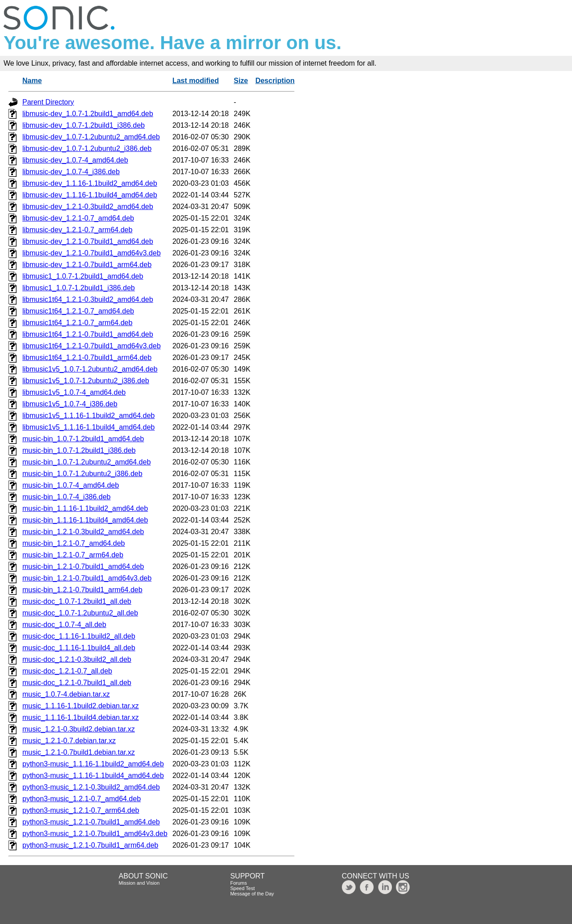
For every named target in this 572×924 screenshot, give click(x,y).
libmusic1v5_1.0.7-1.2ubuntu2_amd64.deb (90, 369)
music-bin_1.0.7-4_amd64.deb (71, 485)
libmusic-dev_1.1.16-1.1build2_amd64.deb (90, 183)
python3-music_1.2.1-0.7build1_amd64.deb (91, 822)
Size (241, 81)
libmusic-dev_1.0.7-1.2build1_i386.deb (84, 125)
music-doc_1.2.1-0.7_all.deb (67, 671)
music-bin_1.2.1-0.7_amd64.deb (74, 543)
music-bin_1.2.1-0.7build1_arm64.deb (82, 590)
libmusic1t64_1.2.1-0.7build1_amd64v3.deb (92, 346)
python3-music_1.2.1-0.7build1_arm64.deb (90, 845)
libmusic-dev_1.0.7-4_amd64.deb (75, 160)
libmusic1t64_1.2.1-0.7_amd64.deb (78, 311)
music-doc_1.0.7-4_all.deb (64, 625)
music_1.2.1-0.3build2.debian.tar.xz (79, 729)
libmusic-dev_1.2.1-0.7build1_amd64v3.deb (92, 253)
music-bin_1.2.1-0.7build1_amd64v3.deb (87, 578)
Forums (238, 883)
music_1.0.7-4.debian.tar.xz (66, 694)
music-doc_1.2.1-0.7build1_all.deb (77, 683)
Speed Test (242, 888)
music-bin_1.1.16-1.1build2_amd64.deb (85, 508)
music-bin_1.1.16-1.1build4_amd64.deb (85, 520)
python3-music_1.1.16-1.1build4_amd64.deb (93, 776)
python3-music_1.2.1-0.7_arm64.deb (81, 810)
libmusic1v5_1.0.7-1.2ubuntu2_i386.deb (86, 381)
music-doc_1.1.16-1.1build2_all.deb (79, 636)
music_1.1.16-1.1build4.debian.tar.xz (81, 717)
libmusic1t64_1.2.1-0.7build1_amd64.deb (88, 334)
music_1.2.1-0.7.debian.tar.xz (69, 741)
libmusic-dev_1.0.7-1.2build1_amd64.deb (88, 114)
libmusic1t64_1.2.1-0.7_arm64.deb (77, 323)
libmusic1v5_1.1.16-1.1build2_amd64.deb (88, 416)
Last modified (196, 81)
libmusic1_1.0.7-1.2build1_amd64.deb (83, 276)
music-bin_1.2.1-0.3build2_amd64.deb (83, 532)
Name (32, 81)
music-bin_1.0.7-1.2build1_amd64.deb (83, 439)
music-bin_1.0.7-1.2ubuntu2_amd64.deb (86, 462)
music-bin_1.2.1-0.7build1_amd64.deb (83, 567)
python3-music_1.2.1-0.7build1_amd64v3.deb (95, 834)
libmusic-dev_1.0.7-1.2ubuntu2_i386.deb (87, 148)
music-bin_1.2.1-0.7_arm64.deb (73, 555)
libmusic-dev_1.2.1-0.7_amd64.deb (78, 218)
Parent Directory (48, 102)
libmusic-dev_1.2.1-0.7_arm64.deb (77, 230)
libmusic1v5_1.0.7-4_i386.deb (70, 404)
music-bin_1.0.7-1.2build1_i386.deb (79, 450)
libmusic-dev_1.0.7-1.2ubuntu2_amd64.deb (91, 137)
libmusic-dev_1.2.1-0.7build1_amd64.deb (88, 241)
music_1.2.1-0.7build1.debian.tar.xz (79, 752)
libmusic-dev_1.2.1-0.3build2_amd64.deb (88, 207)
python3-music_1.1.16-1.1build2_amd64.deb (93, 764)
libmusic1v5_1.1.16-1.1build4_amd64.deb (88, 427)
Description (275, 81)
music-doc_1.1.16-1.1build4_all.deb (79, 648)
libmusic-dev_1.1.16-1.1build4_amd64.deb (90, 195)
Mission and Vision (139, 883)
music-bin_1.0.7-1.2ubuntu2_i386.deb (82, 474)
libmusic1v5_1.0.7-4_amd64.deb (74, 392)
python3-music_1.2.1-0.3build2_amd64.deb (91, 787)
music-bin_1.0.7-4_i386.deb (66, 497)
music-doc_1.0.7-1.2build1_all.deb (77, 601)
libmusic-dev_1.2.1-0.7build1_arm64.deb (87, 265)
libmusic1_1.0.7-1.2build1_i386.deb (79, 288)
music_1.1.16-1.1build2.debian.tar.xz (81, 706)
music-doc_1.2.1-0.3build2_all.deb (77, 659)
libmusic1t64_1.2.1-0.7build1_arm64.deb (87, 357)
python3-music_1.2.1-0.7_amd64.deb (82, 799)
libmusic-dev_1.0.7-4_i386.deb (71, 172)
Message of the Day (252, 894)
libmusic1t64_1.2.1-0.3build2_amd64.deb (88, 299)
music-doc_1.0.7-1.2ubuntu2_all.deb (80, 613)
